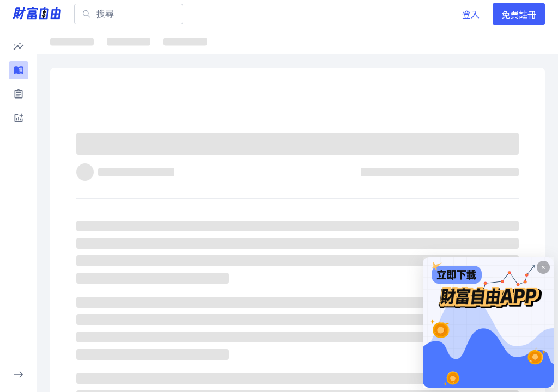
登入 (471, 14)
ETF (180, 41)
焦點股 (227, 41)
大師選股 (413, 41)
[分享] (497, 149)
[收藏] (523, 149)
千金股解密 (348, 41)
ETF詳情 (283, 41)
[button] (19, 46)
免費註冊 (519, 14)
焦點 (129, 41)
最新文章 (76, 41)
